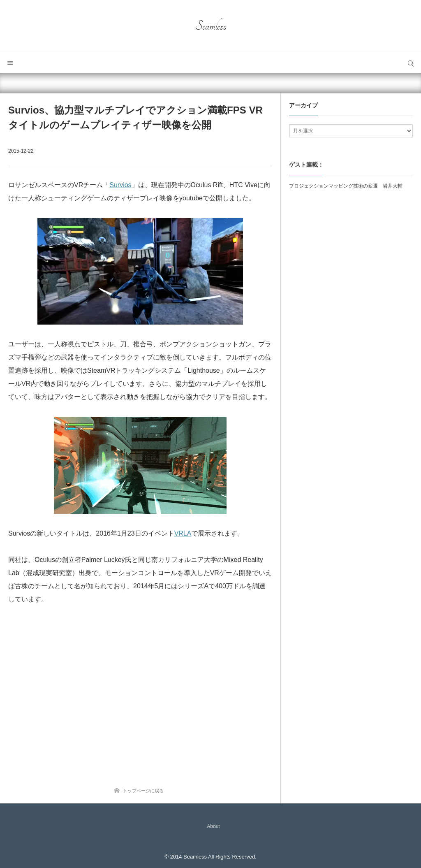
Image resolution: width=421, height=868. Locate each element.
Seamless (211, 26)
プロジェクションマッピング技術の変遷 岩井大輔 (346, 186)
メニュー (10, 63)
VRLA (183, 533)
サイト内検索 (411, 63)
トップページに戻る (143, 791)
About (213, 826)
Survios (120, 185)
